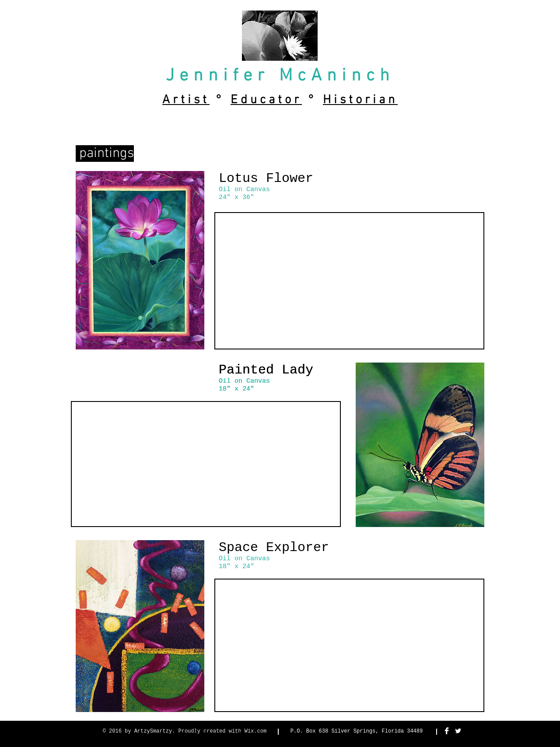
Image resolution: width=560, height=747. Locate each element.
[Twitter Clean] (458, 731)
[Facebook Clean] (447, 731)
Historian (360, 100)
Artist (186, 100)
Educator (266, 100)
